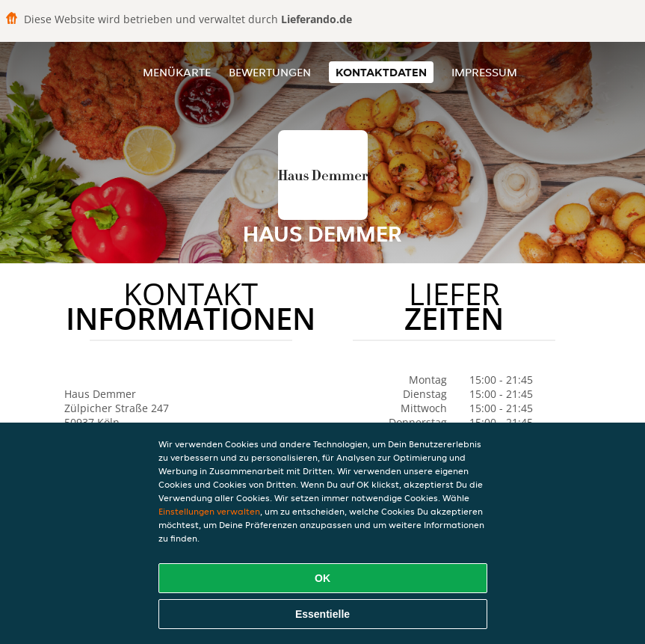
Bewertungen (270, 72)
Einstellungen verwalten (209, 511)
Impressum (484, 72)
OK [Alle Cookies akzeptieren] (322, 578)
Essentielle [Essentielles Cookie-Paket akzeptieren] (322, 614)
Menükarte (177, 72)
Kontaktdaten (381, 72)
